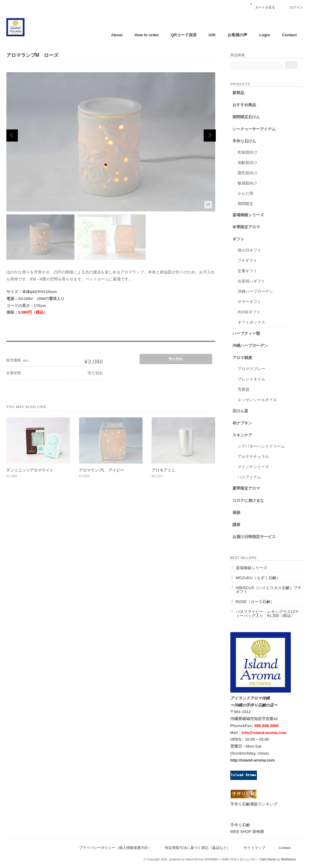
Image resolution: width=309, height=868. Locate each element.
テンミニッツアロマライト (30, 470)
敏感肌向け (247, 183)
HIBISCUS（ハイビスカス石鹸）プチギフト (269, 590)
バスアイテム (249, 477)
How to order (147, 35)
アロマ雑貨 (242, 358)
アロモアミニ (163, 470)
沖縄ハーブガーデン (255, 291)
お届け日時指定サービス (254, 537)
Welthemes (288, 859)
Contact (289, 35)
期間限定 (245, 204)
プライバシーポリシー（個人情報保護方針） (115, 848)
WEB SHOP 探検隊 (247, 832)
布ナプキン (242, 423)
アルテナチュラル (253, 457)
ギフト (238, 239)
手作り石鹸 (240, 825)
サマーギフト (249, 302)
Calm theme (268, 859)
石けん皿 (240, 411)
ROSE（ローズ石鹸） (255, 602)
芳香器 (243, 389)
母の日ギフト (249, 250)
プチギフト (247, 261)
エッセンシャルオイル (257, 400)
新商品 (238, 93)
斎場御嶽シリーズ (248, 215)
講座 (236, 525)
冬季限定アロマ (246, 227)
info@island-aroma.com (264, 733)
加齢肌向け (247, 163)
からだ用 (245, 193)
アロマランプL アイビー (102, 470)
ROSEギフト (249, 312)
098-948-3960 (266, 726)
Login (265, 35)
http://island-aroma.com (253, 760)
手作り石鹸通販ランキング (254, 804)
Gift (212, 35)
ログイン (296, 7)
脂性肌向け (247, 173)
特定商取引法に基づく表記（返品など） (198, 848)
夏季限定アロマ (246, 488)
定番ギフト (247, 271)
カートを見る (263, 5)
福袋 (236, 512)
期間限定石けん (246, 117)
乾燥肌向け (247, 152)
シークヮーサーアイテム (254, 129)
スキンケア (242, 435)
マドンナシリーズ (253, 467)
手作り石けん (244, 141)
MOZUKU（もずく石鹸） (258, 578)
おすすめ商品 (244, 105)
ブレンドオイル (251, 379)
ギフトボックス (251, 322)
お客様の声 (237, 35)
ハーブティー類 (246, 333)
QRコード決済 (184, 35)
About (117, 35)
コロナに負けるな (248, 500)
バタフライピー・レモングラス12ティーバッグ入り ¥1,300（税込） (267, 614)
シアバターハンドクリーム (261, 446)
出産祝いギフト (251, 281)
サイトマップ (255, 848)
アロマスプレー (251, 369)
